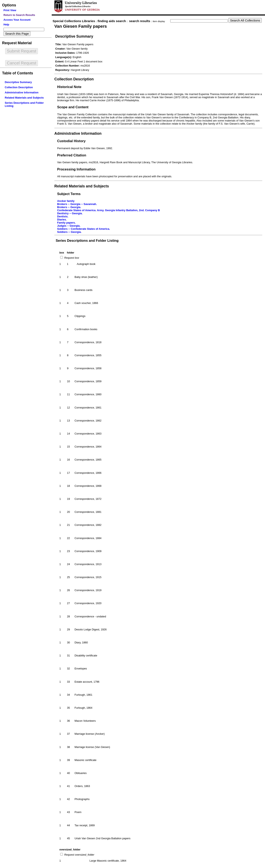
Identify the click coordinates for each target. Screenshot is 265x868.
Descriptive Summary (18, 82)
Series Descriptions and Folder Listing (87, 241)
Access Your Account (17, 20)
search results (140, 21)
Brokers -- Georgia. (69, 207)
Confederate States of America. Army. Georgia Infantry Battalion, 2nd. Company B (109, 210)
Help (6, 24)
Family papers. (66, 223)
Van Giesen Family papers (81, 26)
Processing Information (76, 169)
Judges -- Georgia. (69, 226)
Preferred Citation (72, 155)
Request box (71, 258)
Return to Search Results (19, 15)
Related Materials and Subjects (24, 98)
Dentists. (63, 216)
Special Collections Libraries (74, 21)
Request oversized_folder (79, 855)
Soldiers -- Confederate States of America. (84, 229)
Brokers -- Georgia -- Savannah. (77, 204)
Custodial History (71, 141)
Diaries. (62, 220)
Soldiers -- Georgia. (69, 232)
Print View (10, 10)
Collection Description (19, 87)
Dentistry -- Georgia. (70, 213)
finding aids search (112, 21)
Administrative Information (22, 92)
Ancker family (66, 201)
